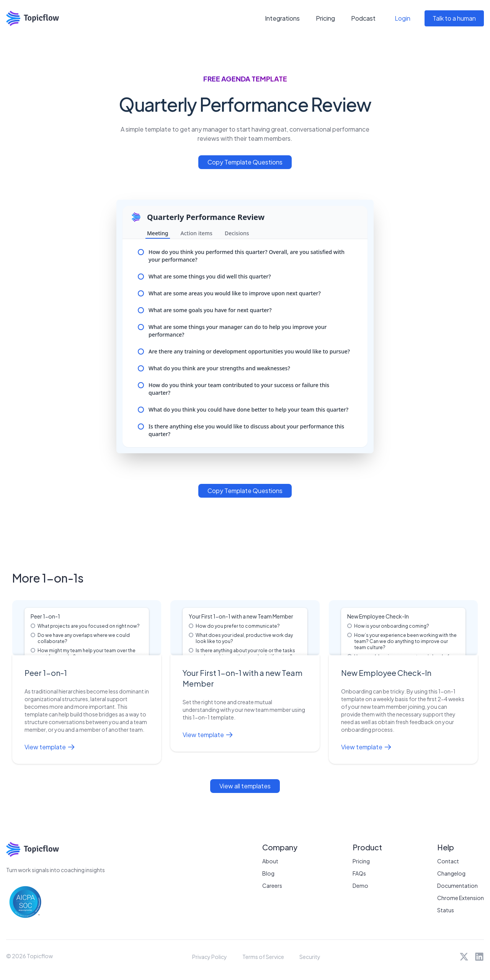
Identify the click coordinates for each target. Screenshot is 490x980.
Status (446, 910)
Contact (448, 861)
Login (403, 18)
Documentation (457, 886)
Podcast (363, 18)
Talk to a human (454, 18)
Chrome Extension (461, 898)
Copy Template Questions (245, 162)
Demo (360, 886)
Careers (272, 886)
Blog (268, 873)
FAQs (359, 873)
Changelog (451, 873)
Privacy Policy (210, 957)
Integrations (282, 18)
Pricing (325, 18)
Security (310, 957)
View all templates (245, 786)
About (270, 861)
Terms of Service (263, 957)
